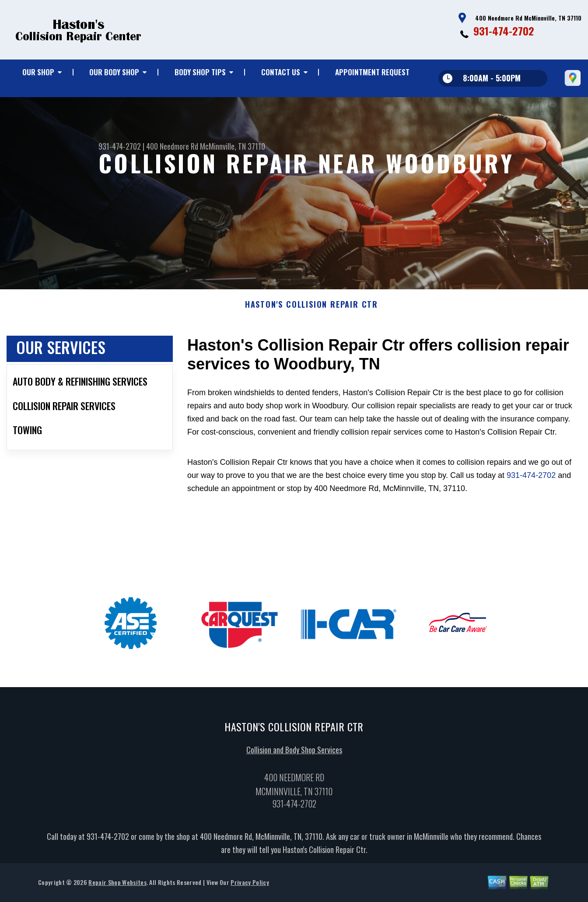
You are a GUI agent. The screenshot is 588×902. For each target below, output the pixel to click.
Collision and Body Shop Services (294, 753)
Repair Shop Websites (117, 886)
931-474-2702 (504, 31)
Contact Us (281, 72)
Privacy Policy (250, 886)
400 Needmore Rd (172, 146)
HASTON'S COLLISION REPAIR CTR (311, 308)
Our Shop (38, 72)
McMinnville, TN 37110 (233, 146)
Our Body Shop (114, 72)
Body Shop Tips (200, 72)
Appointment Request (372, 72)
